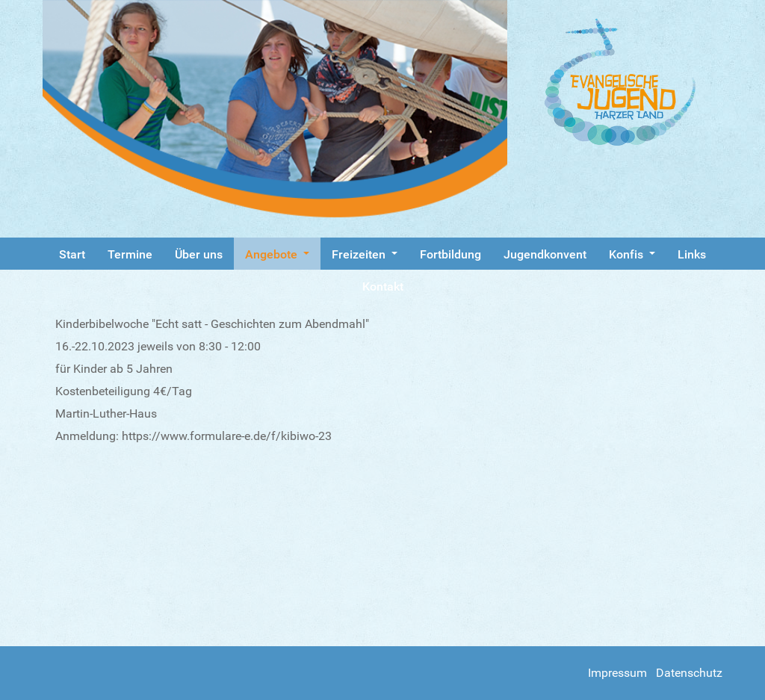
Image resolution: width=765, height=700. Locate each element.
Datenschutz (689, 673)
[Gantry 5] (634, 82)
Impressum (617, 673)
